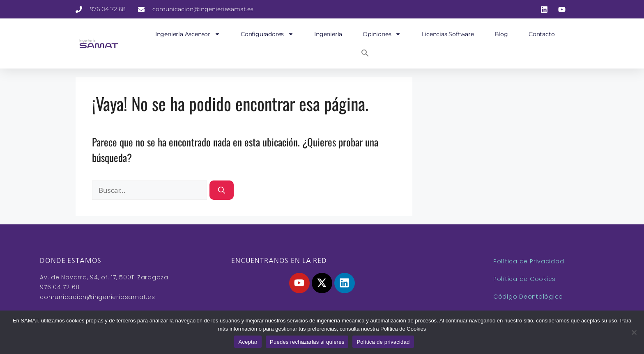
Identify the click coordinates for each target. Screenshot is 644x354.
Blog (501, 34)
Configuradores (267, 34)
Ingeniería (328, 34)
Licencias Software (447, 34)
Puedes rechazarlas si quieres (307, 342)
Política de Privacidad (529, 261)
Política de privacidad (383, 342)
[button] (365, 53)
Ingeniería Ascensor (188, 34)
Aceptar (248, 342)
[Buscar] (222, 190)
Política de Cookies (524, 279)
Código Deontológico (528, 297)
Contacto (542, 34)
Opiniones (382, 34)
